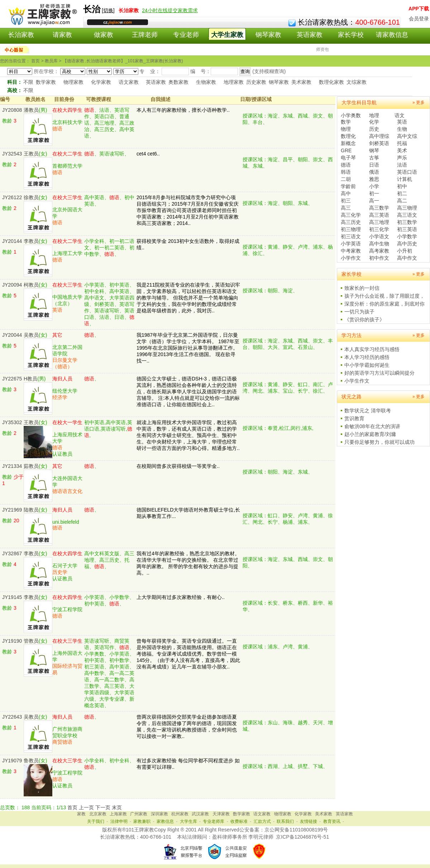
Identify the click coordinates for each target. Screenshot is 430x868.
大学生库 (188, 821)
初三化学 (379, 229)
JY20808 (12, 110)
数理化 (348, 136)
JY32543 (12, 154)
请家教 (62, 35)
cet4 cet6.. (148, 154)
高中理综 (379, 136)
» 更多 (419, 102)
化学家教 (101, 82)
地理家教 (234, 82)
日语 (374, 165)
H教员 (30, 379)
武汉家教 (200, 814)
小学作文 (351, 258)
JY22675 (12, 379)
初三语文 (351, 236)
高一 (374, 201)
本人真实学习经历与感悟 (372, 349)
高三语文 (407, 215)
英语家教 (310, 35)
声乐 (402, 158)
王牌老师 (145, 35)
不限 (28, 82)
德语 (346, 165)
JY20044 (12, 335)
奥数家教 (178, 82)
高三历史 (351, 222)
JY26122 (12, 197)
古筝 (374, 158)
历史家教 (256, 82)
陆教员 (31, 510)
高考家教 (379, 251)
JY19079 (12, 761)
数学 (346, 122)
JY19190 (12, 641)
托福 (402, 143)
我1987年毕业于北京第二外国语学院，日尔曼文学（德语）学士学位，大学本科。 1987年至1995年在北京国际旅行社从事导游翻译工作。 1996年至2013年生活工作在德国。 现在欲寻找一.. (188, 348)
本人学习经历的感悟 (367, 357)
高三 (346, 208)
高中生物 (379, 244)
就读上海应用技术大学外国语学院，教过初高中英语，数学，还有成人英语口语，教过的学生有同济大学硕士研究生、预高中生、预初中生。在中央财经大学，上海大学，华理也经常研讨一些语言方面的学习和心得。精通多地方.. (188, 435)
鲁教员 (31, 761)
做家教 (104, 35)
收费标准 (239, 821)
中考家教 (351, 251)
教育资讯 (332, 821)
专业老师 (186, 35)
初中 (402, 186)
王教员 (31, 154)
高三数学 (379, 208)
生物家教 (206, 82)
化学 (374, 122)
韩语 (346, 172)
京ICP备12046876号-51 (302, 837)
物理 (346, 129)
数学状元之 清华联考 (368, 411)
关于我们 (96, 821)
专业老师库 (214, 821)
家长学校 (351, 35)
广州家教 (139, 814)
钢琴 (374, 150)
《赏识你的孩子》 (364, 320)
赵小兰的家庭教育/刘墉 (370, 434)
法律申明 (119, 821)
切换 (108, 10)
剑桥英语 (379, 143)
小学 (374, 186)
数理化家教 (331, 82)
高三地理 (379, 222)
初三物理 (351, 229)
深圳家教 (159, 814)
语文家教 (129, 82)
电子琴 (348, 158)
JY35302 (12, 422)
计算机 (405, 179)
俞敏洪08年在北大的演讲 (372, 426)
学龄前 (348, 186)
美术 (402, 150)
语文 (400, 115)
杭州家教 (180, 814)
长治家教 (21, 35)
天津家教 (221, 814)
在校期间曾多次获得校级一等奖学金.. (178, 466)
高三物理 (407, 208)
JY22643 (12, 717)
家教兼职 (142, 821)
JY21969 (12, 510)
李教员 (31, 241)
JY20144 (12, 241)
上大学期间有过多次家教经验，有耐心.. (181, 597)
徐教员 (31, 197)
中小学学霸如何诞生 (367, 365)
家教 (81, 814)
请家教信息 (392, 35)
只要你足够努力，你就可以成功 (379, 442)
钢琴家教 (268, 35)
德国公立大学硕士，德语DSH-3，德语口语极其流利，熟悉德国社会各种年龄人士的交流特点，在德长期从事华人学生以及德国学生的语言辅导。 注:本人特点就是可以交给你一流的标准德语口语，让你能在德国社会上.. (188, 392)
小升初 (405, 251)
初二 (402, 193)
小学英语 (351, 244)
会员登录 (419, 19)
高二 (402, 201)
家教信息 (165, 821)
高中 (346, 193)
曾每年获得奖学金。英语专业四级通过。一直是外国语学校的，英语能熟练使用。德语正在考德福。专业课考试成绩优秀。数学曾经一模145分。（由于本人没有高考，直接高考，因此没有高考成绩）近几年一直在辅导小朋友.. (188, 654)
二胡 (346, 179)
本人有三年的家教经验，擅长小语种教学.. (183, 110)
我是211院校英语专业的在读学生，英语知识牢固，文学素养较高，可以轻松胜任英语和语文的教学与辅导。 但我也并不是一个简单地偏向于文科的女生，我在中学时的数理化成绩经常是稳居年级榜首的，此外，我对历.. (188, 298)
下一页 (103, 807)
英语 (402, 122)
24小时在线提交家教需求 (170, 10)
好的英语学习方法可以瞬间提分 (379, 373)
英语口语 (407, 172)
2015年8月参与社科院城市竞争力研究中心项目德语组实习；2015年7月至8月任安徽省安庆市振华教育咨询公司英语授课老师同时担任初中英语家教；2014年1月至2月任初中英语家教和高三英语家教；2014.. (188, 210)
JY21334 (12, 466)
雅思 (374, 179)
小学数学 (407, 236)
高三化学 (351, 215)
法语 (402, 165)
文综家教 (357, 82)
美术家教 (301, 82)
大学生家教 (227, 35)
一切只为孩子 (359, 312)
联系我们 (285, 821)
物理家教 (73, 82)
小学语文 (379, 236)
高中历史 (407, 244)
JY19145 (12, 597)
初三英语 (407, 229)
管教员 (31, 641)
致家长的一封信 (362, 288)
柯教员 (31, 285)
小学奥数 (351, 115)
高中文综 (407, 136)
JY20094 (12, 285)
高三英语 (379, 215)
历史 (374, 129)
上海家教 (118, 814)
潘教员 (31, 110)
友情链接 (309, 821)
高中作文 (407, 258)
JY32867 (12, 553)
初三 (346, 201)
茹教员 (31, 466)
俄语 (374, 172)
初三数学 (407, 222)
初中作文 (379, 258)
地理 (374, 115)
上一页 (86, 807)
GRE (346, 150)
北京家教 (98, 814)
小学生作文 (357, 381)
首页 (72, 807)
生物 (402, 129)
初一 (374, 193)
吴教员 (31, 335)
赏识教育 (354, 418)
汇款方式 (262, 821)
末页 (117, 807)
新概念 (348, 143)
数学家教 (46, 82)
